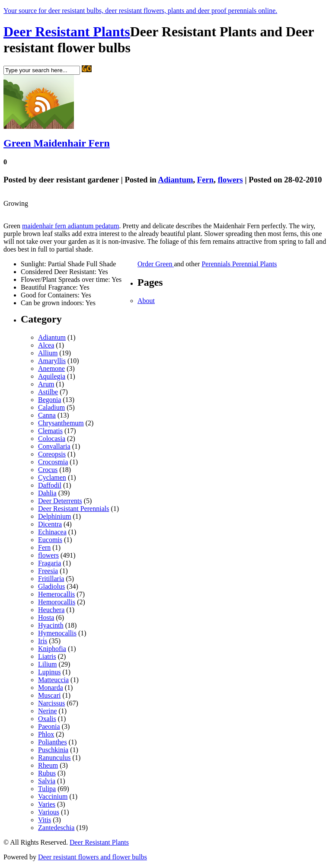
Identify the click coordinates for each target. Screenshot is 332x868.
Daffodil (50, 485)
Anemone (51, 369)
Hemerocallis (56, 594)
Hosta (46, 617)
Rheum (48, 765)
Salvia (47, 781)
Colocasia (52, 439)
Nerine (48, 711)
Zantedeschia (56, 828)
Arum (46, 384)
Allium (48, 353)
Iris (43, 641)
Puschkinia (53, 750)
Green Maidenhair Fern (57, 143)
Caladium (51, 407)
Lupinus (49, 672)
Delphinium (54, 516)
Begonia (49, 400)
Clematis (50, 431)
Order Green (156, 264)
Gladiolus (51, 586)
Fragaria (49, 563)
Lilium (48, 664)
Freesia (48, 571)
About (146, 301)
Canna (47, 415)
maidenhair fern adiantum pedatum (70, 226)
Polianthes (53, 742)
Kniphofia (52, 649)
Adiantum (175, 180)
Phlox (46, 734)
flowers (230, 180)
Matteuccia (53, 680)
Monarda (51, 688)
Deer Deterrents (60, 501)
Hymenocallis (57, 633)
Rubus (47, 773)
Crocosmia (53, 462)
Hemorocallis (57, 602)
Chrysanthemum (61, 423)
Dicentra (50, 524)
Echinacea (52, 532)
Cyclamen (52, 477)
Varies (47, 804)
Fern (205, 180)
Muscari (49, 695)
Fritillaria (51, 579)
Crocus (48, 470)
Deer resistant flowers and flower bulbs (93, 857)
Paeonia (49, 726)
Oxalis (47, 719)
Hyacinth (51, 625)
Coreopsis (52, 454)
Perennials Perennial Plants (239, 264)
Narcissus (51, 703)
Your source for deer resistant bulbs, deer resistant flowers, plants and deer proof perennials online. (140, 11)
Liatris (47, 656)
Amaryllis (52, 361)
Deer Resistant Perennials (73, 509)
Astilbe (48, 392)
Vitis (45, 820)
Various (49, 812)
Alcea (46, 345)
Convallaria (54, 446)
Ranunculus (54, 758)
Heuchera (51, 610)
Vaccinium (53, 796)
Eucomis (50, 540)
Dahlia (47, 493)
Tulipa (47, 789)
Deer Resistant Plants (67, 32)
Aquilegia (52, 376)
